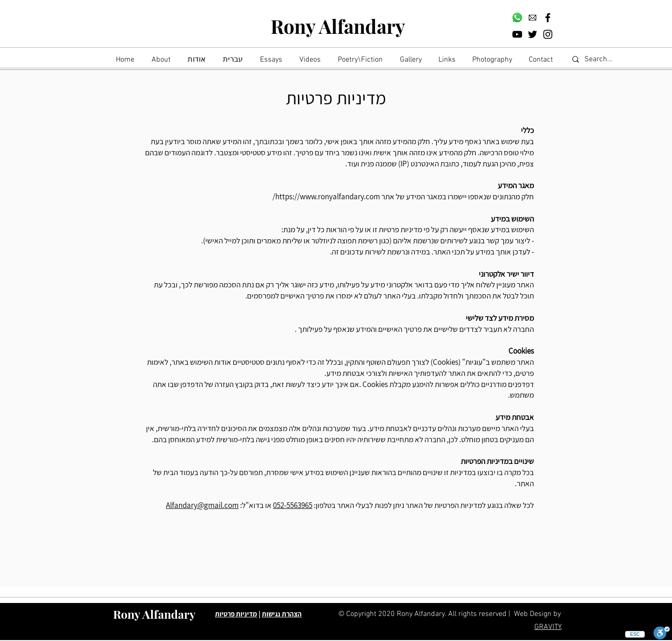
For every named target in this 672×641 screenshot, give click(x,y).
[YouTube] (517, 34)
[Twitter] (533, 34)
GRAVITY (548, 627)
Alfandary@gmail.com (202, 505)
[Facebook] (548, 18)
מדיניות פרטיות (236, 614)
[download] (533, 18)
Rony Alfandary (338, 26)
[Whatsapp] (517, 18)
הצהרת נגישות (282, 614)
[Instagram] (548, 34)
